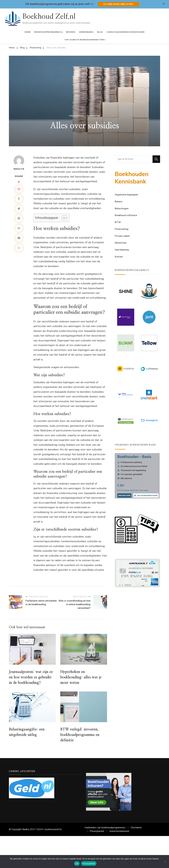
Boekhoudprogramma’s (48, 32)
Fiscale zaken (122, 236)
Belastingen (122, 209)
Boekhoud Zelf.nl (49, 16)
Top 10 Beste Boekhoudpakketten (84, 40)
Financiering (76, 116)
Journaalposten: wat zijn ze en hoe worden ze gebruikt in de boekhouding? (31, 677)
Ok (77, 864)
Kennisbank (86, 32)
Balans (119, 202)
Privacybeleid (97, 831)
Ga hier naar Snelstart (119, 4)
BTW (118, 222)
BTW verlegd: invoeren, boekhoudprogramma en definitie (80, 735)
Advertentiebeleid (119, 831)
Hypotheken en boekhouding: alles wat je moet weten (81, 677)
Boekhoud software (126, 215)
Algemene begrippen (126, 195)
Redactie (19, 163)
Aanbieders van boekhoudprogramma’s (105, 828)
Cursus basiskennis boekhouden (126, 32)
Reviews (71, 32)
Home (28, 32)
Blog (100, 32)
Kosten (119, 257)
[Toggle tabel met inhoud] (63, 218)
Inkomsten (121, 243)
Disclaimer (136, 828)
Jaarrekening (122, 250)
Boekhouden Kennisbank (132, 178)
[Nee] (165, 862)
